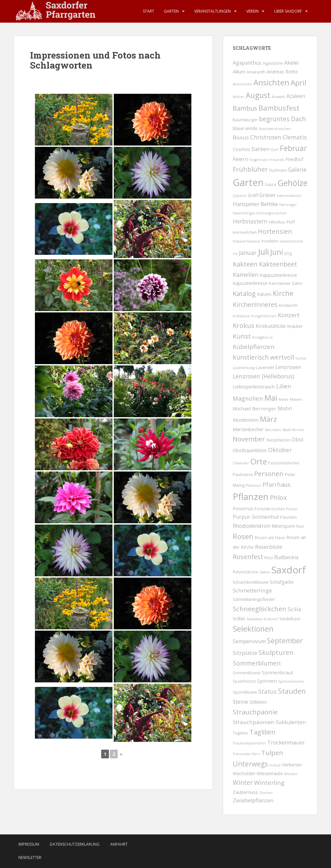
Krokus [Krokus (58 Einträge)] (244, 325)
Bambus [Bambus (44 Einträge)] (245, 108)
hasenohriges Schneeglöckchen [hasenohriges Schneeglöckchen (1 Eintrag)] (260, 213)
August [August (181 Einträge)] (258, 95)
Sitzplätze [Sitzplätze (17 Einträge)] (245, 653)
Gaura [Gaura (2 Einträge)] (270, 184)
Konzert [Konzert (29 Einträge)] (289, 315)
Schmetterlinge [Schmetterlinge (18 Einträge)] (252, 590)
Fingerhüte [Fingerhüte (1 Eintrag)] (259, 160)
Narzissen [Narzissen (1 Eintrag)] (273, 430)
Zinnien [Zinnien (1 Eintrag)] (266, 793)
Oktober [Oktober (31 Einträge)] (280, 450)
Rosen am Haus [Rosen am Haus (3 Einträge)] (270, 538)
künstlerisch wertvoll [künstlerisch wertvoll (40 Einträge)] (263, 357)
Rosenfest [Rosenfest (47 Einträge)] (248, 557)
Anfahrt (119, 844)
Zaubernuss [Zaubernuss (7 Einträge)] (245, 792)
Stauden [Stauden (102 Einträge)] (292, 691)
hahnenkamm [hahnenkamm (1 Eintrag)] (289, 196)
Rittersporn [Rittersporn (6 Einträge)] (283, 526)
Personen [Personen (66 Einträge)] (269, 473)
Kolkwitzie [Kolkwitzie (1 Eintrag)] (241, 316)
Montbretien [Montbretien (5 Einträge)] (246, 420)
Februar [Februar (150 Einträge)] (293, 148)
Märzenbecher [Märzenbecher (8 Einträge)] (248, 429)
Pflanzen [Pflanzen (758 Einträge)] (251, 497)
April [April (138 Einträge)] (299, 83)
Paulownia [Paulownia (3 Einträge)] (243, 475)
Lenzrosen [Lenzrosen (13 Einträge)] (288, 367)
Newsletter (30, 857)
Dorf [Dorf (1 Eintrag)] (275, 150)
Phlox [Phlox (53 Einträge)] (278, 498)
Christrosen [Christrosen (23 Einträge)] (266, 137)
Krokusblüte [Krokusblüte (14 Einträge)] (271, 326)
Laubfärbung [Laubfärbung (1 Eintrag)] (244, 368)
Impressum (29, 844)
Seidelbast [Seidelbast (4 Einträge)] (290, 619)
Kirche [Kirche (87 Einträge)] (283, 293)
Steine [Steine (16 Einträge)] (240, 702)
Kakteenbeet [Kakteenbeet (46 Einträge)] (278, 264)
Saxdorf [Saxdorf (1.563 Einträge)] (288, 570)
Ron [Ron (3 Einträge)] (300, 526)
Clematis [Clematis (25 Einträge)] (295, 137)
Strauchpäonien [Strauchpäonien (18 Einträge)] (254, 722)
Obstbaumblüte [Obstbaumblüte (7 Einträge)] (250, 450)
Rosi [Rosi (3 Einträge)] (269, 558)
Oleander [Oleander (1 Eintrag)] (241, 463)
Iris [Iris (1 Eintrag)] (235, 254)
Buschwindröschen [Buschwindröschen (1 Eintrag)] (275, 129)
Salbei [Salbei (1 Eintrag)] (265, 572)
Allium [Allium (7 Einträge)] (239, 71)
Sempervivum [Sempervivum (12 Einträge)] (249, 641)
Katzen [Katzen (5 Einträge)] (264, 294)
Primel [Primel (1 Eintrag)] (292, 509)
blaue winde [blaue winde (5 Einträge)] (245, 128)
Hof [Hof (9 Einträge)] (291, 222)
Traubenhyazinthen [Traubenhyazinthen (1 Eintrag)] (249, 743)
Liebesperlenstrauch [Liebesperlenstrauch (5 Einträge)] (254, 387)
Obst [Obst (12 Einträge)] (298, 439)
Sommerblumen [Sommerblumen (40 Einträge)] (257, 663)
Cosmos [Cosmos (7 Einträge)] (241, 149)
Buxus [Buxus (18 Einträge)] (241, 137)
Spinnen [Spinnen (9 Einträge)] (267, 681)
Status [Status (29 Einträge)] (267, 691)
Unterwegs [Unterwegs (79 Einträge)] (250, 764)
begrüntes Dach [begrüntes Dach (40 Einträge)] (282, 119)
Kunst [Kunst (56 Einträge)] (242, 336)
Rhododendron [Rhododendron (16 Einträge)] (251, 526)
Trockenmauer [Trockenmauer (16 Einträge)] (286, 742)
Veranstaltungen (213, 11)
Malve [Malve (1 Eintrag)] (284, 399)
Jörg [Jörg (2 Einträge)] (288, 253)
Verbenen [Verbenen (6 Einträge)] (292, 765)
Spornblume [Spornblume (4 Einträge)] (245, 692)
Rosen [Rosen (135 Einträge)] (243, 536)
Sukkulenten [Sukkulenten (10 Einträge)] (291, 722)
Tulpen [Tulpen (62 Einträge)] (272, 753)
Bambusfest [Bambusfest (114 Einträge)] (279, 108)
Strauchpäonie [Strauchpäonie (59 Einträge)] (255, 712)
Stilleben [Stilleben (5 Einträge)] (258, 702)
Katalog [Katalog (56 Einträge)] (244, 293)
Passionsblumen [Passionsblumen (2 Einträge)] (284, 463)
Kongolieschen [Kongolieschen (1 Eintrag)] (264, 316)
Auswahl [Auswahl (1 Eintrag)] (278, 97)
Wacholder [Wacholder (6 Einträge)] (244, 773)
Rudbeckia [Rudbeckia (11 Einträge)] (286, 557)
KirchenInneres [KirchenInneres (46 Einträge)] (255, 304)
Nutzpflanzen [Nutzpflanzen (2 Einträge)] (278, 440)
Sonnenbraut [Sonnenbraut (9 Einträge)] (278, 672)
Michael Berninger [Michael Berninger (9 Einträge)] (255, 408)
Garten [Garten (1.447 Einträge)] (248, 182)
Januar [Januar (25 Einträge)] (248, 253)
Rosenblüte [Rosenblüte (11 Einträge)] (269, 547)
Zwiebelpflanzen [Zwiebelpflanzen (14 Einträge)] (253, 800)
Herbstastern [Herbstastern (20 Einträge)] (250, 221)
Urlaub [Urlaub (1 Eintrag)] (275, 765)
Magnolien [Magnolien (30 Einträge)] (248, 398)
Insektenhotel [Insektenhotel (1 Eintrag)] (291, 241)
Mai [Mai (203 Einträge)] (271, 398)
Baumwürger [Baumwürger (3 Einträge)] (245, 120)
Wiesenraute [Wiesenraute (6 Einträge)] (270, 773)
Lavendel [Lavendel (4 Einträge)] (265, 367)
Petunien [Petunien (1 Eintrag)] (253, 485)
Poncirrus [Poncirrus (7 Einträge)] (243, 508)
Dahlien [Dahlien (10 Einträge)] (261, 149)
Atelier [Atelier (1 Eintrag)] (239, 97)
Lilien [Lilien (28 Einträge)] (283, 386)
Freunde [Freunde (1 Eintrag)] (277, 160)
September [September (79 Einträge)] (285, 641)
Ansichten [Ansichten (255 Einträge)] (271, 82)
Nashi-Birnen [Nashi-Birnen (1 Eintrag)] (293, 430)
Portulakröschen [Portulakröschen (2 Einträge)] (270, 509)
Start (149, 11)
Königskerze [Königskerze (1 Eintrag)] (262, 337)
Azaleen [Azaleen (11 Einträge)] (296, 96)
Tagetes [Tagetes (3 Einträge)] (240, 733)
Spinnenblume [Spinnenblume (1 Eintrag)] (291, 681)
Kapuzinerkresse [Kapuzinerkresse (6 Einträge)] (250, 283)
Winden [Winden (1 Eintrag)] (291, 774)
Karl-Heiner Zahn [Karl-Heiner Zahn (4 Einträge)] (285, 283)
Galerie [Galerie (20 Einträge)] (297, 170)
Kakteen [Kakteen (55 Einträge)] (245, 264)
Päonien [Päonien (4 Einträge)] (288, 517)
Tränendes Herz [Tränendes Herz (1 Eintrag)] (246, 754)
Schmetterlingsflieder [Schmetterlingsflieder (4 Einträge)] (254, 599)
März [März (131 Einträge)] (268, 419)
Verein (252, 11)
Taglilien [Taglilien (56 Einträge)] (262, 732)
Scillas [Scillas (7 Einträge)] (239, 618)
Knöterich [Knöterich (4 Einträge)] (288, 305)
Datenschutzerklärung (75, 844)
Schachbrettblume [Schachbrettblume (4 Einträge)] (251, 582)
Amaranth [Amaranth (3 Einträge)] (256, 72)
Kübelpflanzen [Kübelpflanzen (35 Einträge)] (254, 347)
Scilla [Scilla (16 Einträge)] (294, 609)
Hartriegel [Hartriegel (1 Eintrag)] (288, 205)
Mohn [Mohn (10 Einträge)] (285, 408)
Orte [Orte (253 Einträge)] (259, 461)
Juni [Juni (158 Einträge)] (277, 252)
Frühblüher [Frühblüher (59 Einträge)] (250, 169)
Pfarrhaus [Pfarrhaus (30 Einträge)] (277, 484)
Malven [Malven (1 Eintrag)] (296, 399)
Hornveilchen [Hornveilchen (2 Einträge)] (245, 232)
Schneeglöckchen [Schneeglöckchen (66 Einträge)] (260, 609)
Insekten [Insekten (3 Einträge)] (270, 241)
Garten (171, 11)
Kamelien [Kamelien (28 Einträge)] (246, 275)
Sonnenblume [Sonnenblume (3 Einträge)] (247, 673)
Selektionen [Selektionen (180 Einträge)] (253, 629)
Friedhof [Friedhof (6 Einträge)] (294, 159)
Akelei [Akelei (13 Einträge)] (291, 63)
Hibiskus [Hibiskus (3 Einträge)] (277, 222)
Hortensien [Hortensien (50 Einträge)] (275, 231)
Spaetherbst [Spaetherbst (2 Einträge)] (244, 681)
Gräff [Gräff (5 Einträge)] (253, 195)
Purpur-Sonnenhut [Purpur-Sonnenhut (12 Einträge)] (256, 517)
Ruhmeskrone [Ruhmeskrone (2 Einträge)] (246, 572)
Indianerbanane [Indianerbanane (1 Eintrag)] (246, 241)
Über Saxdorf (288, 11)
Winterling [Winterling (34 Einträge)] (269, 782)
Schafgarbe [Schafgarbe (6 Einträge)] (282, 582)
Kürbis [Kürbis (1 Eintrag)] (301, 358)
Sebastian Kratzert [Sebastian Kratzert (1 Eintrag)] (262, 619)
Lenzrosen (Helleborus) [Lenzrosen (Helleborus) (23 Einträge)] (263, 376)
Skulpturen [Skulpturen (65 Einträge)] (276, 652)
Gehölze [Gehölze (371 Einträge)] (292, 183)
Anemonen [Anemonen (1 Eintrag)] (242, 84)
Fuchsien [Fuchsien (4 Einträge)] (278, 170)
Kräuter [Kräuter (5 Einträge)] (295, 326)
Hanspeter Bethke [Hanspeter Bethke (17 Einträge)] (255, 204)
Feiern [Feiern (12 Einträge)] (240, 159)
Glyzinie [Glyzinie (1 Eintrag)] (240, 196)
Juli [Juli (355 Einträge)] (263, 252)
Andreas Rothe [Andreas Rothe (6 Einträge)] (282, 72)
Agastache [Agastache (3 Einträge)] (273, 63)
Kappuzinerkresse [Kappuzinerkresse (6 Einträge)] (278, 275)
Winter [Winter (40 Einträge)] (243, 783)
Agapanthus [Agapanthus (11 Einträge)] (247, 63)
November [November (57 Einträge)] (249, 439)
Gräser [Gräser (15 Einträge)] (267, 195)
